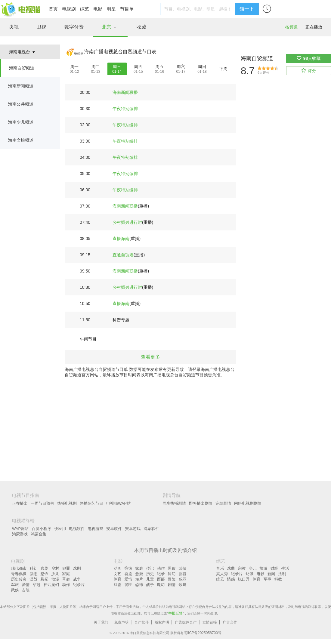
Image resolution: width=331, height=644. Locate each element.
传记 (150, 568)
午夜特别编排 (125, 109)
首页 (53, 9)
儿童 (150, 579)
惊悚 (128, 568)
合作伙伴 (142, 622)
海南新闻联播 (125, 92)
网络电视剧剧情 (248, 503)
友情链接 (210, 622)
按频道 (292, 27)
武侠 (15, 590)
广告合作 (230, 622)
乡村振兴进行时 (127, 222)
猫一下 (247, 9)
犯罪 (66, 568)
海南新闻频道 (21, 86)
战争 (77, 579)
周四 (138, 66)
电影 (98, 9)
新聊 (183, 574)
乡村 (55, 568)
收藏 (141, 27)
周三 (117, 66)
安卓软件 (114, 529)
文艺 (118, 574)
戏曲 (231, 568)
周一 (74, 66)
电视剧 (69, 9)
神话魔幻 (51, 585)
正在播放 (314, 27)
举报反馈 (175, 613)
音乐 (220, 568)
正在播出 (20, 503)
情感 (231, 579)
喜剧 (45, 568)
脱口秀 (244, 579)
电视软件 (77, 529)
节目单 (127, 9)
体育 (118, 579)
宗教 (242, 568)
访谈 (250, 574)
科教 (278, 579)
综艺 (85, 9)
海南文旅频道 (21, 140)
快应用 (60, 529)
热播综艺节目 (91, 503)
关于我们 (101, 622)
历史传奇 (19, 579)
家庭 (66, 574)
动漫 (55, 579)
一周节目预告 (42, 503)
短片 (139, 579)
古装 (26, 590)
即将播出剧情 (201, 503)
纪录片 (79, 585)
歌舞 (183, 585)
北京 (107, 27)
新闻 (271, 574)
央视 (14, 27)
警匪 (128, 585)
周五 (159, 66)
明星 (111, 9)
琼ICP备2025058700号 (203, 633)
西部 (161, 579)
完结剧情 (223, 503)
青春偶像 (19, 574)
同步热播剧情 (174, 503)
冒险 (172, 579)
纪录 (161, 574)
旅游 (264, 568)
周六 (181, 66)
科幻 (34, 568)
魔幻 (161, 585)
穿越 (37, 585)
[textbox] (198, 9)
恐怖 (45, 574)
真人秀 (222, 574)
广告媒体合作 (186, 622)
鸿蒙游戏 (20, 534)
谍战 (34, 579)
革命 (66, 579)
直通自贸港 (123, 255)
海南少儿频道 (21, 122)
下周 (223, 69)
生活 (285, 568)
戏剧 (77, 568)
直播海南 (121, 239)
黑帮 (172, 568)
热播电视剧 (67, 503)
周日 (202, 66)
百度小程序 (41, 529)
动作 (66, 585)
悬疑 (45, 579)
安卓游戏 (133, 529)
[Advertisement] (166, 424)
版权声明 (162, 622)
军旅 (15, 585)
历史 (150, 574)
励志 (34, 574)
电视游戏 (95, 529)
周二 (96, 66)
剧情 (172, 585)
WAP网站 (20, 529)
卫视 (42, 27)
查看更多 (150, 357)
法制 (282, 574)
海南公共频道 (21, 104)
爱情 (26, 585)
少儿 (55, 574)
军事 (268, 579)
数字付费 (74, 27)
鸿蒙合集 (39, 534)
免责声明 (121, 622)
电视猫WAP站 (118, 503)
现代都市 (19, 568)
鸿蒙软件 (151, 529)
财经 (274, 568)
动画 (118, 568)
